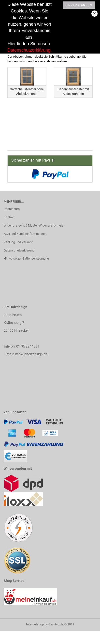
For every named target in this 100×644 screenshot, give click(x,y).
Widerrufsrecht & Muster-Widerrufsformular (34, 225)
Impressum (12, 209)
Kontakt (9, 217)
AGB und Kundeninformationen (25, 234)
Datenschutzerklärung (19, 250)
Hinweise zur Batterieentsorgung (26, 258)
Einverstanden (79, 5)
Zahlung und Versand (18, 242)
